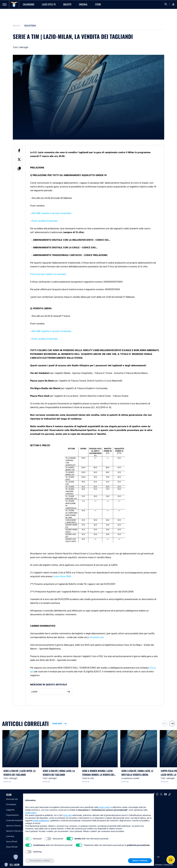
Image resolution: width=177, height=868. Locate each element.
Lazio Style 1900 (62, 576)
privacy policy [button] (104, 807)
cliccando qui (96, 637)
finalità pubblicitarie (41, 821)
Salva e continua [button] (140, 861)
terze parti (67, 815)
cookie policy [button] (31, 813)
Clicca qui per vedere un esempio (48, 274)
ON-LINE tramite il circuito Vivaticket (51, 213)
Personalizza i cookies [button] (40, 861)
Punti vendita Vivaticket (45, 221)
